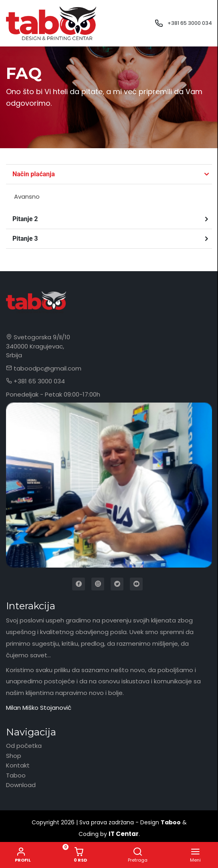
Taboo (16, 775)
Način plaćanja (34, 174)
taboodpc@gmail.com (44, 368)
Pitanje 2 (25, 219)
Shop (14, 756)
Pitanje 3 (25, 239)
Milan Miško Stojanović (39, 708)
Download (21, 785)
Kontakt (18, 765)
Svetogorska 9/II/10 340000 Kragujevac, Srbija (38, 346)
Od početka (24, 746)
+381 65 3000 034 (190, 23)
